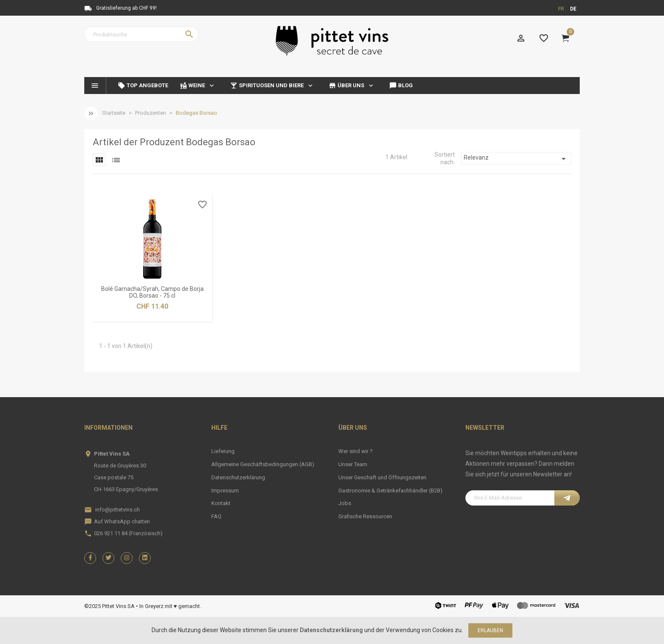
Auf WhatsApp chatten (122, 521)
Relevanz (516, 159)
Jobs (345, 503)
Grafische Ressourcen (365, 516)
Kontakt (221, 503)
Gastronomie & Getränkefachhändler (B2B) (390, 491)
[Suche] (141, 34)
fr (561, 9)
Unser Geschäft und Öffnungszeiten (382, 477)
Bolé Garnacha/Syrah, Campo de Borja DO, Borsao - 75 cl (152, 292)
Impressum (225, 491)
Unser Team (353, 464)
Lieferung (223, 451)
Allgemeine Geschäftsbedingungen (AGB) (263, 464)
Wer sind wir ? (356, 451)
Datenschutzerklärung (238, 477)
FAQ (216, 516)
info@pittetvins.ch (118, 510)
